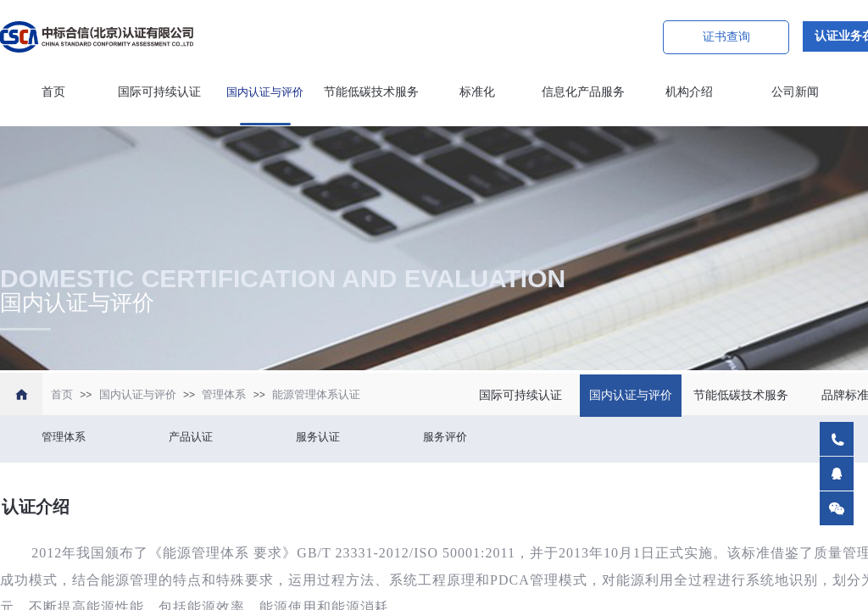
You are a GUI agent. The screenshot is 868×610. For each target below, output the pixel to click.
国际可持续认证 (159, 92)
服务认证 (318, 437)
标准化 (477, 92)
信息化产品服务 (583, 92)
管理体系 (224, 394)
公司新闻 (795, 92)
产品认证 (191, 437)
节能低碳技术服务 (371, 92)
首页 (53, 92)
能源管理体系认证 (316, 394)
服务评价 (445, 437)
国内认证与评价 (265, 92)
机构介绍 (689, 92)
